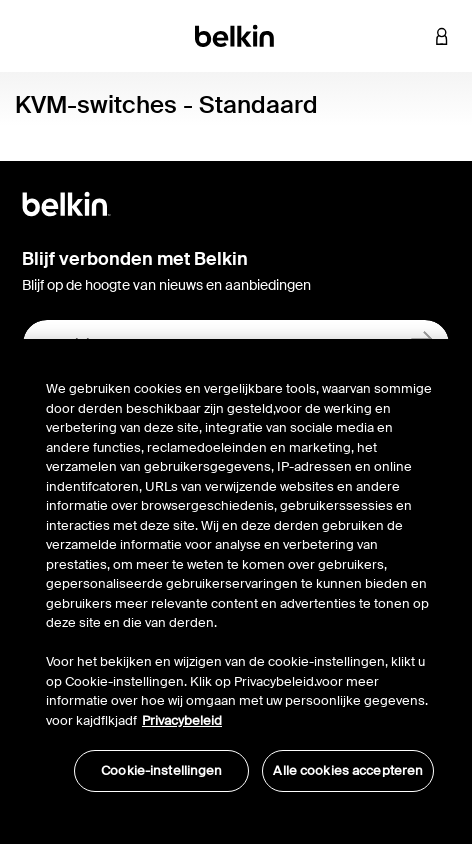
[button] (412, 36)
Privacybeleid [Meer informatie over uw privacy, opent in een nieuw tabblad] (182, 720)
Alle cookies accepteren (348, 770)
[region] (240, 575)
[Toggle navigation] (31, 36)
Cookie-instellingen (161, 770)
